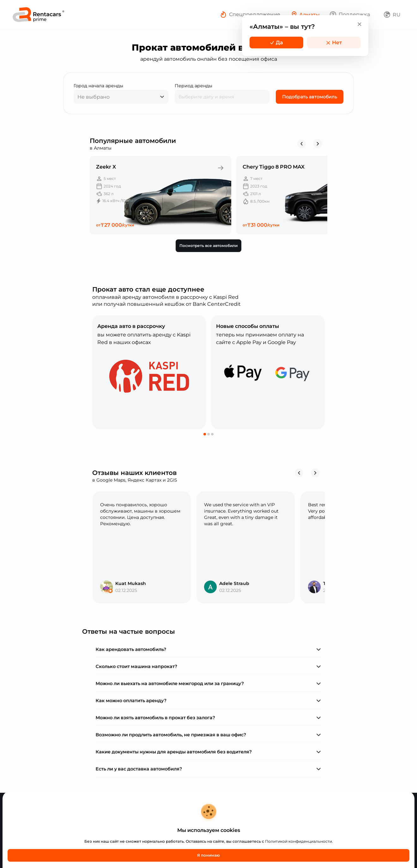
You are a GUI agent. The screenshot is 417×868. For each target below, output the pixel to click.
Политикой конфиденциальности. (299, 841)
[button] (205, 434)
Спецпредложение (255, 14)
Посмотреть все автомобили (208, 246)
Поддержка (354, 14)
